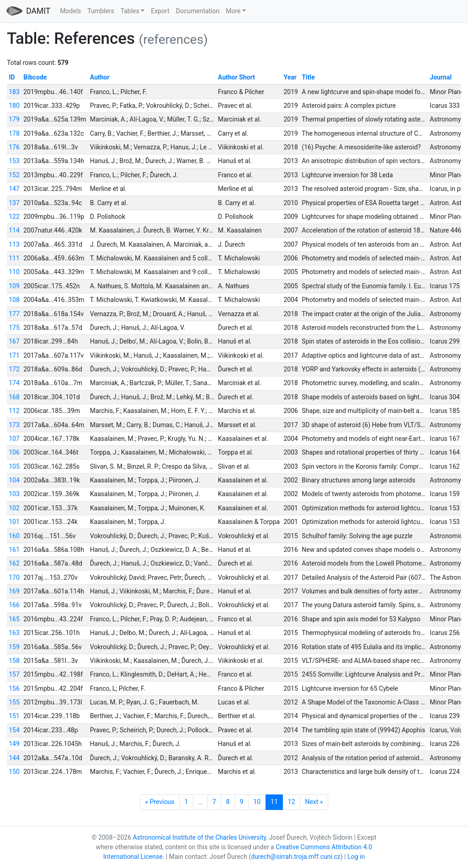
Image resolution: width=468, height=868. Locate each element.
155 (14, 702)
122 (14, 217)
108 (14, 300)
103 (14, 494)
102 (14, 508)
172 (14, 369)
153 (14, 161)
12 (292, 802)
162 (14, 563)
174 (14, 383)
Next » (314, 802)
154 (14, 730)
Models (70, 11)
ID (12, 77)
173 (14, 425)
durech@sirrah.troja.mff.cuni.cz (296, 857)
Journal (441, 77)
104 (14, 480)
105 (14, 466)
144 (14, 758)
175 (14, 328)
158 (14, 661)
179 (14, 119)
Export (160, 11)
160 (14, 536)
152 (14, 175)
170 (14, 577)
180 (14, 106)
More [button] (233, 11)
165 (14, 619)
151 (14, 716)
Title (308, 77)
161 (14, 550)
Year (290, 77)
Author (100, 77)
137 (14, 203)
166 (14, 605)
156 (14, 688)
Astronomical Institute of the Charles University (199, 837)
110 (14, 272)
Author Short (237, 77)
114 (14, 230)
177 (14, 314)
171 (14, 355)
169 (14, 591)
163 (14, 633)
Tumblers (101, 11)
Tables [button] (130, 11)
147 (14, 189)
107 (14, 439)
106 (14, 452)
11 (274, 802)
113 (14, 244)
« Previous (160, 802)
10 (257, 802)
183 (14, 92)
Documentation (198, 11)
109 (14, 286)
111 (14, 258)
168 (14, 397)
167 (14, 341)
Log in (356, 857)
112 (14, 411)
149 (14, 744)
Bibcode (35, 77)
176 (14, 147)
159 (14, 647)
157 (14, 674)
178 (14, 133)
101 (14, 522)
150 (14, 772)
